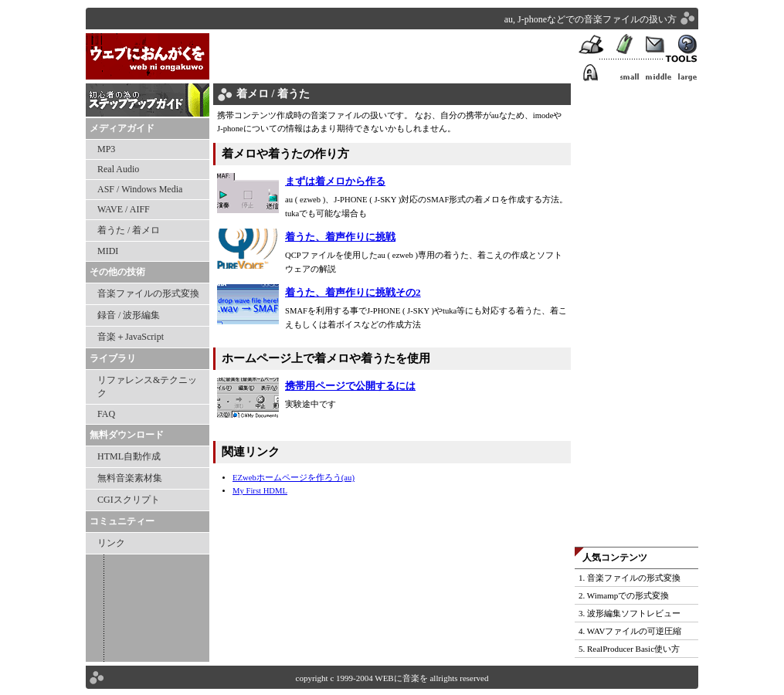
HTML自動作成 (129, 456)
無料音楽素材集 (130, 478)
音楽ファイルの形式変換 (148, 293)
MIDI (108, 251)
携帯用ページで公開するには (350, 386)
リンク (111, 543)
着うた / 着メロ (129, 230)
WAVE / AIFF (124, 209)
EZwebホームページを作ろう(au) (294, 478)
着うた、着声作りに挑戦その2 (353, 292)
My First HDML (260, 491)
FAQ (106, 414)
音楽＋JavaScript (131, 337)
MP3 (106, 149)
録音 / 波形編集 (129, 315)
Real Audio (118, 169)
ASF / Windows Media (140, 189)
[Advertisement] (394, 56)
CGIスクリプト (129, 500)
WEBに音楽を (148, 58)
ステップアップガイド (148, 100)
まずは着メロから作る (335, 181)
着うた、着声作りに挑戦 (340, 237)
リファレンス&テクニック (147, 386)
